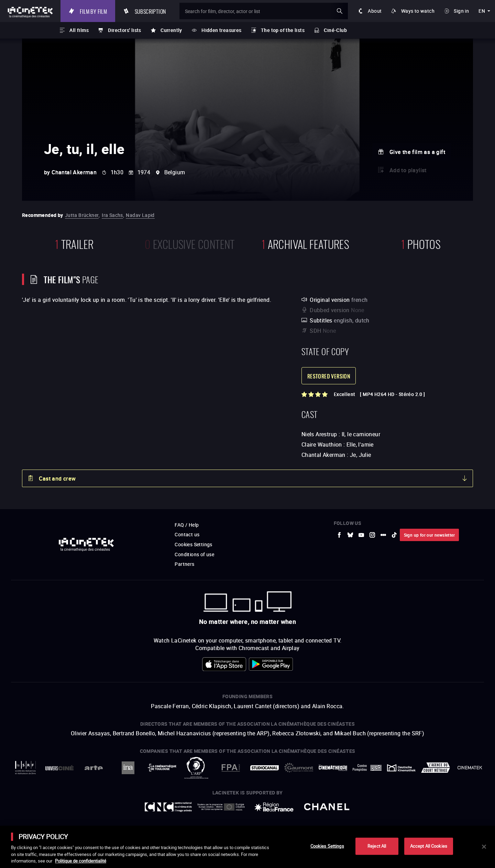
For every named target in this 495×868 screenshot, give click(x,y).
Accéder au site (420, 816)
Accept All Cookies (429, 846)
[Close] (484, 847)
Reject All (377, 846)
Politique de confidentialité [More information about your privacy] (81, 861)
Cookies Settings (327, 846)
